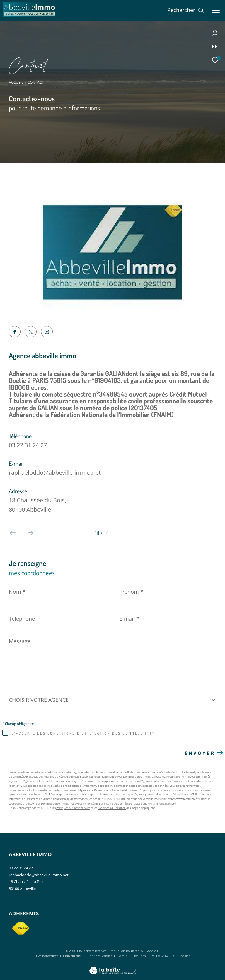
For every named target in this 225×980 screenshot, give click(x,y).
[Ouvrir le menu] (216, 10)
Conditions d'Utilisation (112, 808)
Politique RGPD (162, 956)
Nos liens (140, 956)
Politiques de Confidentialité (73, 808)
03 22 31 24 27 (28, 445)
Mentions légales (99, 956)
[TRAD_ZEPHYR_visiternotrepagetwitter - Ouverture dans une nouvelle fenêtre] (31, 332)
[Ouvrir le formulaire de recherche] (186, 10)
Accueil (16, 82)
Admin (123, 956)
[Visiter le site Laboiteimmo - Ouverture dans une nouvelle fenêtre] (112, 967)
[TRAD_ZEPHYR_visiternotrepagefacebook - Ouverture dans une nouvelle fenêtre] (15, 332)
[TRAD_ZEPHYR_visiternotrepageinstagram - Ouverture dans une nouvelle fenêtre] (47, 332)
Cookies (184, 956)
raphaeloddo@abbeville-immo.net (55, 473)
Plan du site (72, 956)
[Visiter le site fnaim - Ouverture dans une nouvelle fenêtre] (21, 928)
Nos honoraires (47, 956)
